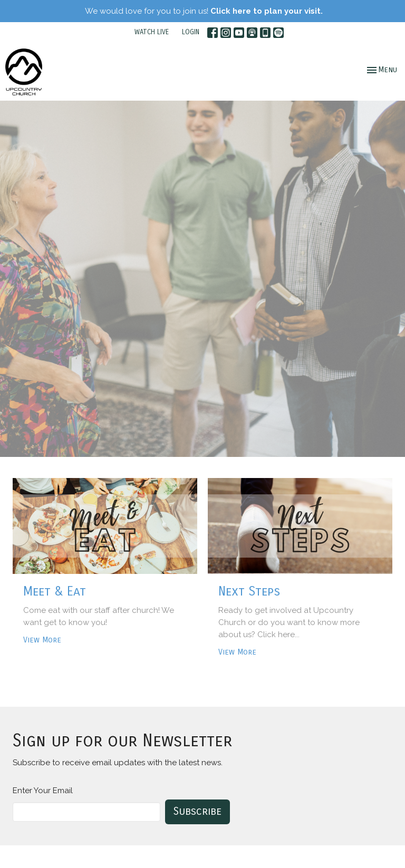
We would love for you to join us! (204, 11)
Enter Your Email (43, 791)
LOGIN (191, 32)
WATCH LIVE (152, 32)
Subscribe (197, 811)
